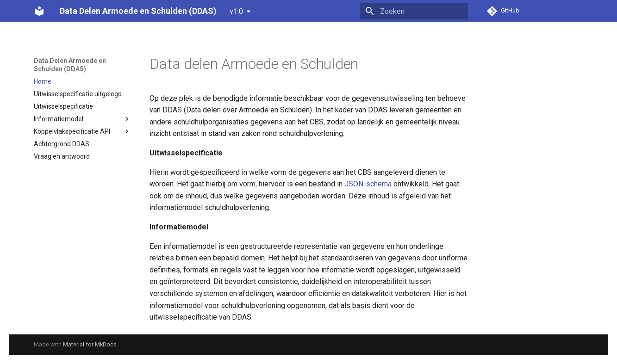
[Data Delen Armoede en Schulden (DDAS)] (39, 11)
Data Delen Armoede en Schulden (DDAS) (70, 65)
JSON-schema (368, 184)
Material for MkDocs (90, 344)
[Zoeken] (414, 11)
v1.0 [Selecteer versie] (236, 11)
